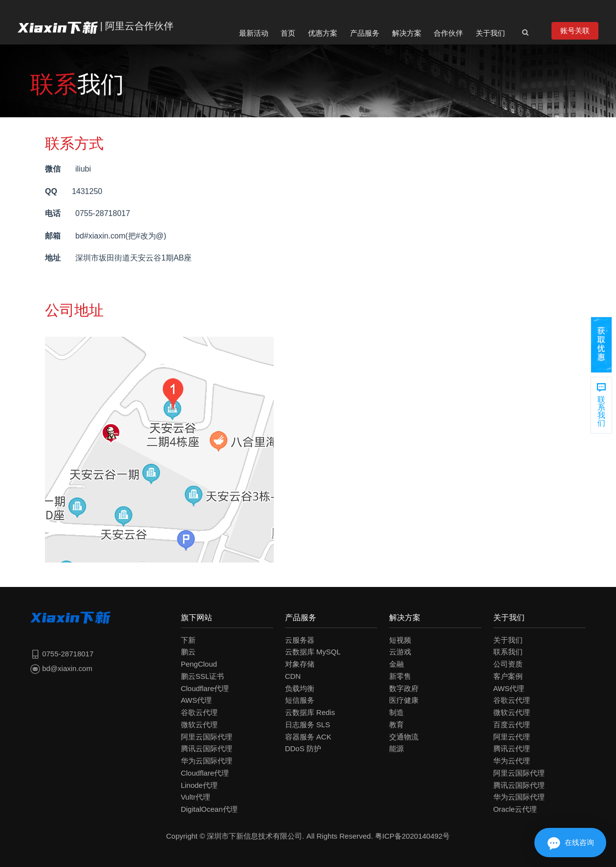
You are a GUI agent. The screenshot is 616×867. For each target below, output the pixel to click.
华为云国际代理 (207, 761)
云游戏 (400, 652)
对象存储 (300, 664)
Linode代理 (199, 785)
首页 (288, 33)
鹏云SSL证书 (202, 676)
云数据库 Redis (310, 712)
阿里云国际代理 (207, 737)
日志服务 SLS (308, 725)
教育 (396, 725)
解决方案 (407, 33)
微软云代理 (199, 725)
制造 (396, 712)
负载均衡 (300, 688)
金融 (396, 664)
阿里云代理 (512, 737)
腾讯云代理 (512, 748)
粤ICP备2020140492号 (412, 836)
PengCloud (199, 664)
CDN (293, 676)
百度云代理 (512, 725)
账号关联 (575, 31)
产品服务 (365, 33)
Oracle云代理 (515, 809)
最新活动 (254, 33)
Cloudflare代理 (205, 688)
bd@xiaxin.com (61, 668)
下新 (188, 640)
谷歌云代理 (199, 712)
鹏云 (188, 652)
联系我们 (508, 652)
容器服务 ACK (308, 737)
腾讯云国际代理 (207, 748)
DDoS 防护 (303, 748)
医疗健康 (404, 700)
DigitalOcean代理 (209, 809)
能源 (396, 748)
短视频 (400, 640)
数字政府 (404, 688)
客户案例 (508, 676)
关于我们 (490, 33)
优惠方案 (323, 33)
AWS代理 (197, 700)
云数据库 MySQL (313, 652)
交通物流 (404, 737)
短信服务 (300, 700)
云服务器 (300, 640)
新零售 (400, 676)
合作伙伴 (448, 33)
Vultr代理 (196, 797)
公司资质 (508, 664)
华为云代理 (512, 761)
